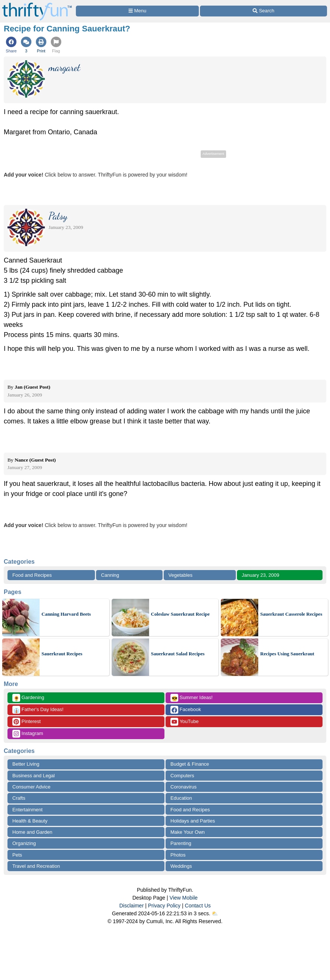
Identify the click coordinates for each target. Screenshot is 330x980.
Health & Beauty (30, 821)
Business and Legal (33, 776)
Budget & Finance (190, 764)
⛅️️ (215, 913)
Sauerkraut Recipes (62, 654)
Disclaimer (131, 906)
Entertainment (27, 810)
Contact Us (198, 906)
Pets (17, 855)
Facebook (186, 710)
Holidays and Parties (193, 821)
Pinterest (27, 722)
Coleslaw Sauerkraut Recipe (180, 614)
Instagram (28, 734)
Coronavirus (183, 787)
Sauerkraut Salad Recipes (178, 654)
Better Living (26, 764)
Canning (110, 575)
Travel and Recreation (36, 866)
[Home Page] (37, 4)
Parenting (181, 843)
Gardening (28, 698)
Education (181, 798)
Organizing (24, 843)
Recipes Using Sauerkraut (287, 654)
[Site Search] (263, 11)
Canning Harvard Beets (66, 614)
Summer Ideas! (192, 698)
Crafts (19, 798)
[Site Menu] (137, 11)
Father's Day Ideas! (38, 710)
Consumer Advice (31, 787)
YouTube (184, 722)
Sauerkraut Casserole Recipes (291, 614)
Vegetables (181, 575)
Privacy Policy (164, 906)
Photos (178, 855)
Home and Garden (32, 832)
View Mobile (184, 898)
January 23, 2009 (260, 575)
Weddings (181, 866)
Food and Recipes (32, 575)
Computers (182, 776)
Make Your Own (188, 832)
